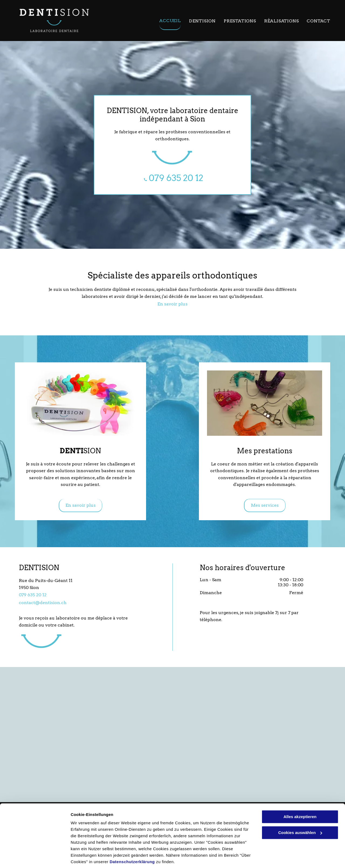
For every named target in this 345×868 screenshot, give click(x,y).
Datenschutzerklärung (132, 843)
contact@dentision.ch (43, 603)
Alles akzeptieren (300, 797)
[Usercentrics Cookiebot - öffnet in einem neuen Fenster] (35, 857)
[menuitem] (166, 22)
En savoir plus (172, 304)
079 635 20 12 (33, 595)
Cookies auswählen (90, 857)
